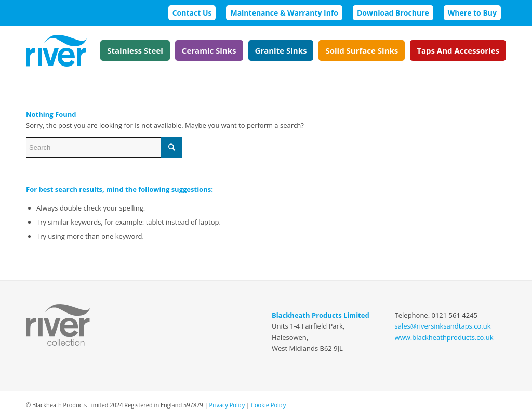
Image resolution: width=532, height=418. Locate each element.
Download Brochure (393, 13)
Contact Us (192, 13)
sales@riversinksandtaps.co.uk (443, 326)
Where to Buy (472, 13)
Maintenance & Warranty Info (284, 13)
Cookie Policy (268, 405)
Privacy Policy (227, 405)
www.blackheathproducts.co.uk (444, 337)
